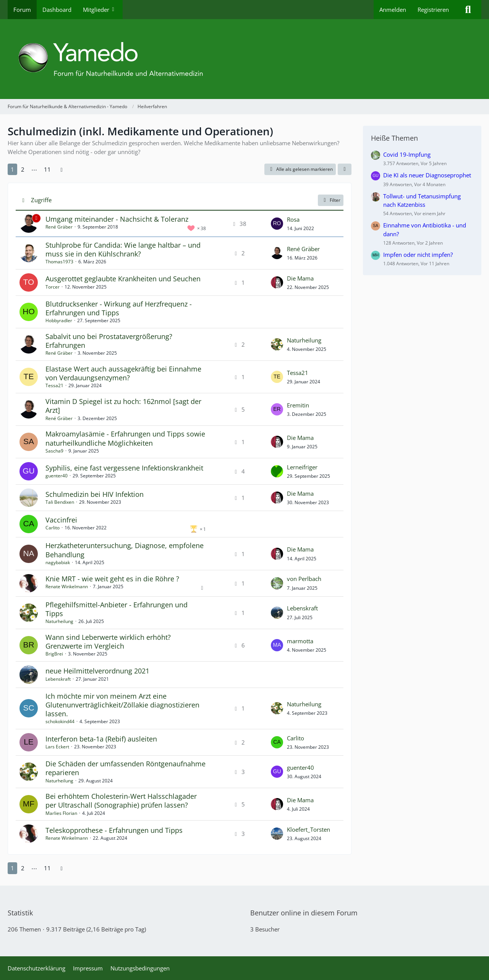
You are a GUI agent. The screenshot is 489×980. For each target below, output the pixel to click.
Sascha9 (54, 451)
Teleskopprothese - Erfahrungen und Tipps (114, 830)
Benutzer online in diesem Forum (304, 913)
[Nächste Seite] (62, 169)
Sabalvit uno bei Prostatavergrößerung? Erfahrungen (109, 341)
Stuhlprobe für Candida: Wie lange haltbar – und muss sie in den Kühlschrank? (123, 249)
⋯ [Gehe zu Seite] (34, 169)
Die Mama (300, 278)
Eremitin (298, 405)
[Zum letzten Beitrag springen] (277, 224)
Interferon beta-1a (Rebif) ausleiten (101, 739)
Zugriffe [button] (41, 200)
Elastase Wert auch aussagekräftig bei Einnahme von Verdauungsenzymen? (123, 373)
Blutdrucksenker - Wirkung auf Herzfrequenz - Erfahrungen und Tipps (119, 308)
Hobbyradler (59, 320)
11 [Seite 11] (47, 169)
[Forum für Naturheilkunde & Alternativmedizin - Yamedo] (244, 59)
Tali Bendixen (60, 502)
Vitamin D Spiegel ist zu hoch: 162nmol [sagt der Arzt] (123, 406)
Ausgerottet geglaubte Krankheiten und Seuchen (123, 279)
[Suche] (468, 10)
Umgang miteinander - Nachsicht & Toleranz (117, 219)
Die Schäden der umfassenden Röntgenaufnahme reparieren (125, 768)
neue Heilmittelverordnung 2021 (97, 671)
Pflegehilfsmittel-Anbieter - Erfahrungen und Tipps (117, 609)
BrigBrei (54, 654)
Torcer (53, 287)
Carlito (53, 528)
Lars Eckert (57, 747)
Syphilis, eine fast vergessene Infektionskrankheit (124, 468)
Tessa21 (54, 385)
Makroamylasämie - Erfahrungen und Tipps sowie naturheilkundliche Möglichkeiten (125, 438)
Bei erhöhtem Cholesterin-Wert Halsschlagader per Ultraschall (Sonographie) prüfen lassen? (121, 801)
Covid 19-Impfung (407, 154)
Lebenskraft (302, 608)
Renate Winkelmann (67, 587)
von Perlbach (304, 579)
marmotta (300, 641)
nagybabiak (58, 562)
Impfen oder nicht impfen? (418, 255)
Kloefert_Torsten (308, 829)
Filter (331, 200)
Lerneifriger (302, 467)
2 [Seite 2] (23, 169)
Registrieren (433, 10)
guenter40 (57, 476)
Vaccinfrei (61, 520)
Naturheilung (304, 340)
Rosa (293, 219)
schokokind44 (60, 721)
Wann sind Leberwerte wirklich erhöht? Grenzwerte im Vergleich (108, 642)
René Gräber (59, 227)
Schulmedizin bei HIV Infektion (95, 494)
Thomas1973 (59, 262)
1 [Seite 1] (12, 169)
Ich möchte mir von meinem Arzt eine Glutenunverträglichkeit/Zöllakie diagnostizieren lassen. (122, 705)
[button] (345, 169)
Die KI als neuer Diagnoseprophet (427, 175)
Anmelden (393, 10)
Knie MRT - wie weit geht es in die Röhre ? (112, 579)
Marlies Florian (61, 813)
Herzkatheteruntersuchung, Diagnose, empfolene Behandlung (125, 550)
